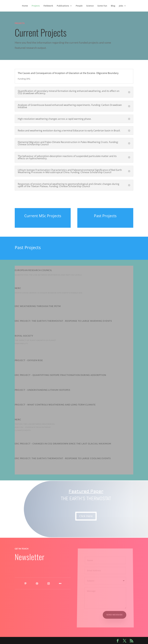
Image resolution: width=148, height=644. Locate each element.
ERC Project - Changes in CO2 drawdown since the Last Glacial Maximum (63, 444)
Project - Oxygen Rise (29, 360)
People (79, 6)
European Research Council (33, 270)
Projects (36, 6)
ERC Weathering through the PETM (38, 306)
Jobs (121, 6)
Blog (113, 6)
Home (25, 6)
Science (90, 6)
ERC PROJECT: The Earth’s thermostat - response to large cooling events (63, 458)
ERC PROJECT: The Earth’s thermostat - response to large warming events (63, 321)
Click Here (86, 516)
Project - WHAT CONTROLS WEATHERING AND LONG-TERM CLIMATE (55, 405)
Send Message (115, 614)
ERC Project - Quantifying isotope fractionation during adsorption (60, 375)
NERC (18, 419)
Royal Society (24, 336)
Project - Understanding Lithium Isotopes (42, 390)
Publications (63, 6)
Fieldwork (48, 6)
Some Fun (102, 6)
